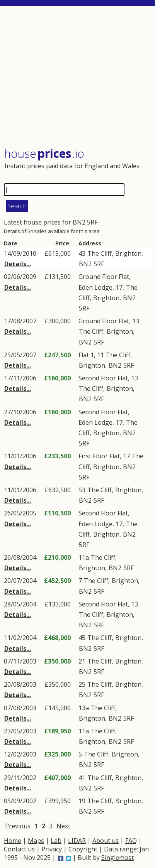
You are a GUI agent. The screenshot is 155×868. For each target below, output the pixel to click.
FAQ (131, 841)
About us (106, 841)
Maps (36, 841)
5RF (92, 222)
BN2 (79, 222)
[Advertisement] (78, 77)
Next (63, 826)
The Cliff (100, 253)
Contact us (19, 849)
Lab (56, 841)
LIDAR (77, 841)
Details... (18, 264)
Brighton (128, 253)
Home (13, 841)
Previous (18, 826)
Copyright (83, 849)
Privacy (52, 849)
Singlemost (118, 858)
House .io (44, 153)
